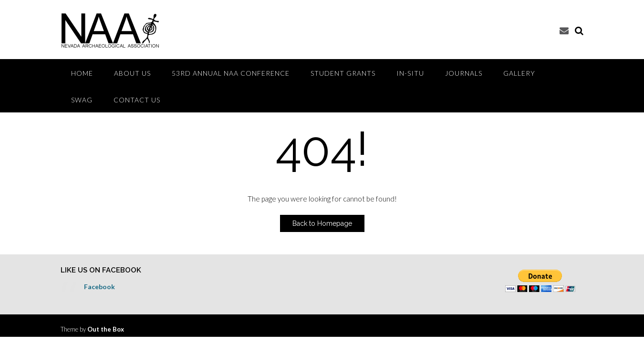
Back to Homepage (322, 223)
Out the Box (106, 329)
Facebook (99, 287)
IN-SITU (410, 73)
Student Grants (343, 73)
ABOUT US (132, 73)
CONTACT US (137, 100)
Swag (82, 100)
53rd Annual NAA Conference (231, 73)
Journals (464, 73)
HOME (82, 73)
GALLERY (519, 73)
